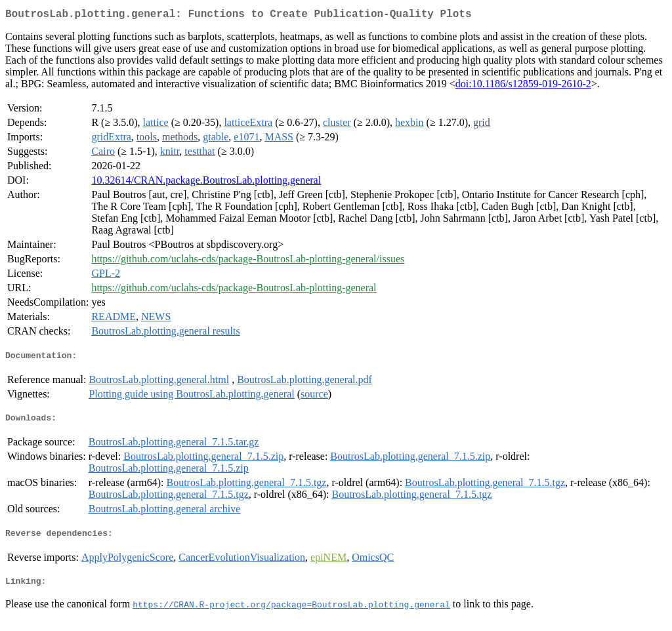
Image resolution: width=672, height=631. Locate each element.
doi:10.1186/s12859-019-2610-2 (523, 86)
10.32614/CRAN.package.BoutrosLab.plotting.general (206, 183)
